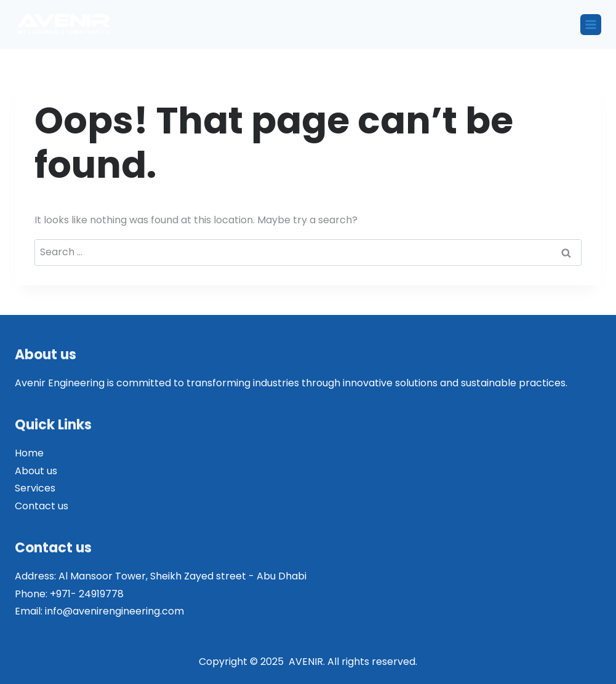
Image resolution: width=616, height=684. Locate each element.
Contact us (42, 506)
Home (29, 453)
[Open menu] (591, 25)
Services (35, 488)
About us (36, 471)
